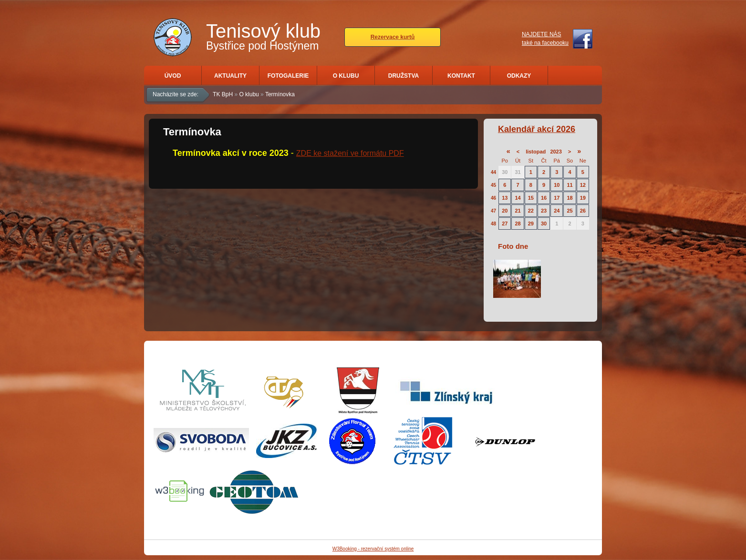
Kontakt (461, 76)
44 (493, 172)
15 (531, 198)
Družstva (404, 76)
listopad (536, 152)
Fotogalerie (288, 76)
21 (518, 211)
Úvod (173, 76)
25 (570, 211)
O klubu (346, 76)
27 (505, 224)
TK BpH (223, 94)
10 (557, 185)
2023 (556, 152)
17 (557, 198)
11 (570, 185)
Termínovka (280, 94)
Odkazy (519, 76)
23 (544, 211)
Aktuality (230, 76)
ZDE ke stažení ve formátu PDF (350, 153)
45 (493, 185)
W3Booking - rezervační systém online (373, 549)
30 (505, 172)
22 (531, 211)
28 (518, 224)
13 (505, 198)
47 (493, 211)
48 (493, 224)
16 (544, 198)
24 (557, 211)
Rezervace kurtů (393, 37)
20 (505, 211)
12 (583, 185)
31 (518, 172)
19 (583, 198)
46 (493, 198)
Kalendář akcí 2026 (537, 129)
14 (518, 198)
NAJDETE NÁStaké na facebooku (545, 39)
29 (531, 224)
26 (583, 211)
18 (570, 198)
